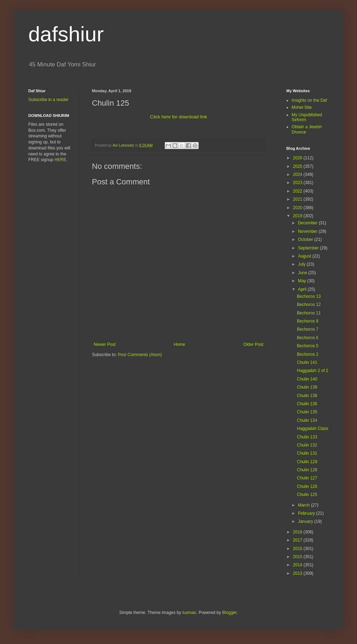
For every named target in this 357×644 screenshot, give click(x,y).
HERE (60, 160)
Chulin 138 (307, 396)
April (303, 289)
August (305, 256)
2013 (298, 573)
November (308, 231)
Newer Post (105, 344)
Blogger (230, 613)
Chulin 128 (307, 470)
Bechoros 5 (308, 346)
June (303, 273)
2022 (298, 191)
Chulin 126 (307, 486)
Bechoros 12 (309, 305)
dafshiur (66, 34)
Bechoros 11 (309, 313)
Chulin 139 (307, 387)
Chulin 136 (307, 404)
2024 (298, 175)
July (302, 264)
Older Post (253, 344)
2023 (298, 183)
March (305, 505)
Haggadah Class (313, 429)
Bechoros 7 (308, 329)
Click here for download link (178, 117)
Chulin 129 (307, 462)
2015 (298, 557)
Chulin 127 (307, 478)
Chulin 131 (307, 453)
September (309, 248)
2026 (298, 158)
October (306, 240)
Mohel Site (302, 107)
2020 (298, 208)
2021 (298, 199)
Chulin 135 (307, 412)
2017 (298, 540)
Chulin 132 (307, 445)
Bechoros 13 (309, 296)
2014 (298, 565)
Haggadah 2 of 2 (313, 371)
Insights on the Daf (309, 100)
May (303, 281)
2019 (298, 216)
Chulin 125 (307, 495)
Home (180, 344)
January (306, 521)
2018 (298, 532)
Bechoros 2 (308, 354)
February (307, 513)
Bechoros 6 (308, 338)
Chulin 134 (307, 420)
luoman (189, 613)
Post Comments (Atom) (140, 355)
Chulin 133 (307, 437)
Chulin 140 (307, 379)
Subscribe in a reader (48, 100)
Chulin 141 (307, 362)
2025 (298, 166)
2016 (298, 549)
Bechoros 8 (308, 321)
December (308, 223)
